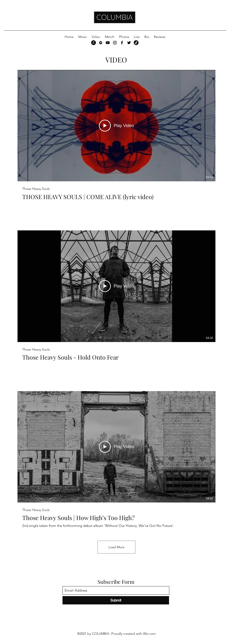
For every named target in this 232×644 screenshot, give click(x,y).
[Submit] (116, 600)
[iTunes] (94, 43)
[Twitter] (129, 43)
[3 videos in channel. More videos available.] (116, 299)
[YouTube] (108, 43)
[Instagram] (115, 43)
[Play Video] (116, 126)
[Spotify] (101, 43)
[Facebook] (122, 43)
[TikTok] (136, 43)
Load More (116, 547)
